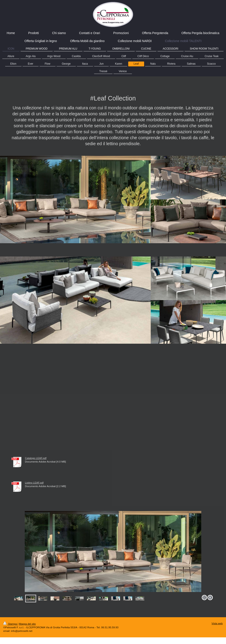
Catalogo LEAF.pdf (36, 458)
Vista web (217, 623)
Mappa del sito (27, 624)
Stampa (10, 624)
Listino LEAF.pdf (34, 483)
